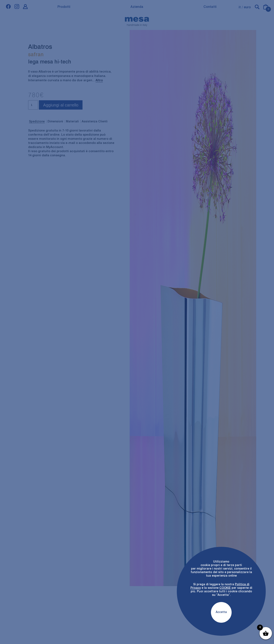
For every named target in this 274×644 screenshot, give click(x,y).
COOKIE (225, 588)
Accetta (221, 612)
